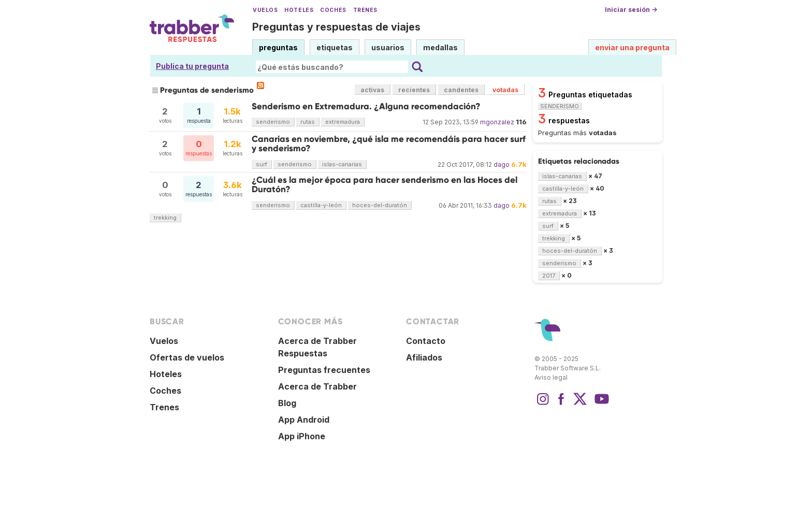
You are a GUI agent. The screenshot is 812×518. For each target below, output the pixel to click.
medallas (440, 47)
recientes (414, 90)
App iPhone (302, 436)
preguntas (278, 47)
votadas (505, 90)
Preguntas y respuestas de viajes (336, 27)
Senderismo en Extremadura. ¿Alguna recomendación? (366, 106)
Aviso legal (551, 377)
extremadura (343, 122)
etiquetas (335, 47)
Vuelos (265, 10)
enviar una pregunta (632, 47)
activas (372, 90)
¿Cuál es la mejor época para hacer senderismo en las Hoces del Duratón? (385, 185)
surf (262, 164)
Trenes (365, 10)
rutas (308, 122)
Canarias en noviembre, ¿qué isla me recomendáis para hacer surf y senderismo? (389, 144)
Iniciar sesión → (631, 10)
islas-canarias (342, 164)
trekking (165, 218)
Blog (287, 403)
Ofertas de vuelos (187, 357)
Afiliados (424, 357)
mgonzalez (497, 122)
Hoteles (299, 10)
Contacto (426, 341)
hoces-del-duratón (380, 205)
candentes (461, 90)
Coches (333, 10)
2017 (549, 276)
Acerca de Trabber (317, 386)
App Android (304, 420)
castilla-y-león (321, 205)
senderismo (273, 122)
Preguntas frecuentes (324, 370)
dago (502, 164)
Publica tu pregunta (192, 66)
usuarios (388, 47)
